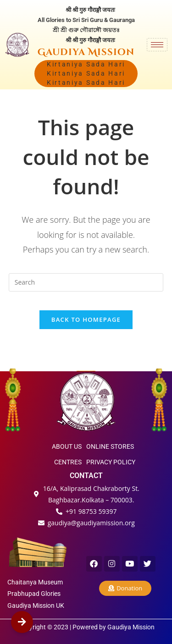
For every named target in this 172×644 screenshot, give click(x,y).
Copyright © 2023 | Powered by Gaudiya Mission (86, 627)
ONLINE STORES (110, 446)
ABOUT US (67, 446)
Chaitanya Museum (35, 582)
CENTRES (68, 462)
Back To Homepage (86, 319)
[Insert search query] (86, 282)
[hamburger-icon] (157, 45)
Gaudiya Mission (86, 52)
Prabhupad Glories (34, 594)
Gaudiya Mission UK (36, 605)
